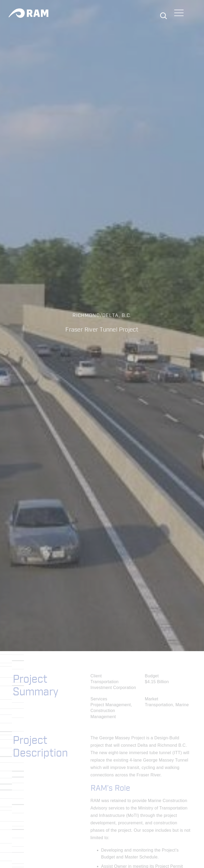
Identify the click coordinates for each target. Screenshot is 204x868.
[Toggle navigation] (179, 14)
